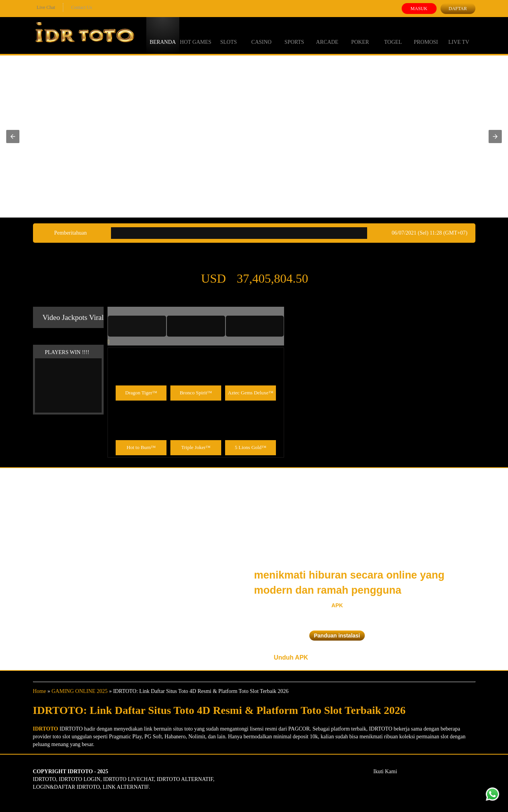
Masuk (419, 9)
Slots (228, 35)
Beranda (163, 35)
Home (40, 691)
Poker (360, 35)
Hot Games (196, 35)
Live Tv (459, 35)
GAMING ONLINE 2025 (80, 691)
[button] (13, 136)
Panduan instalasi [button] (337, 636)
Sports (294, 35)
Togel (393, 35)
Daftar (458, 9)
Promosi (426, 35)
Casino (262, 35)
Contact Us (81, 7)
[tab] (137, 326)
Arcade (327, 35)
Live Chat (46, 7)
